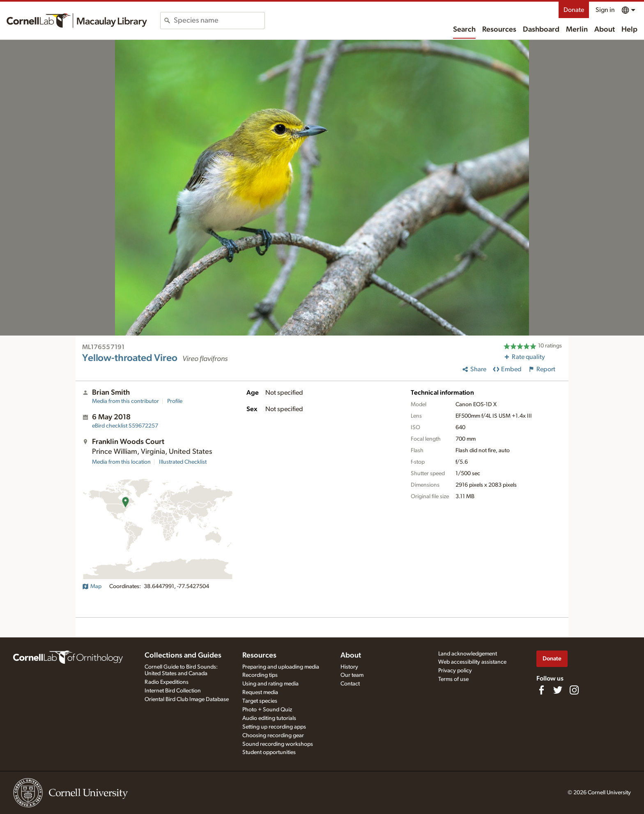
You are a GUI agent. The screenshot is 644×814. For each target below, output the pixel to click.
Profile (175, 401)
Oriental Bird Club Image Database (187, 699)
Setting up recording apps (274, 727)
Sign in (605, 10)
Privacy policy (455, 671)
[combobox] (219, 21)
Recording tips (260, 675)
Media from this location (121, 462)
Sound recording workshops (278, 744)
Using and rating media (270, 684)
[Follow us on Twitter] (558, 690)
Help (629, 30)
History (349, 667)
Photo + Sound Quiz (267, 710)
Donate (574, 10)
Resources (499, 30)
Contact (350, 684)
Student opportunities (269, 752)
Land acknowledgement (468, 654)
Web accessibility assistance (472, 662)
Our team (352, 675)
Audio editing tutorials (269, 718)
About (605, 30)
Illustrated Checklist (183, 462)
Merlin (577, 30)
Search (464, 30)
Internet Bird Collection (173, 691)
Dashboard (541, 30)
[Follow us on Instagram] (574, 690)
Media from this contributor (125, 401)
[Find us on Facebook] (541, 690)
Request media (260, 692)
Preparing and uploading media (281, 667)
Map (92, 586)
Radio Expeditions (167, 682)
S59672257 (125, 426)
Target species (260, 701)
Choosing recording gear (273, 736)
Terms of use (453, 679)
